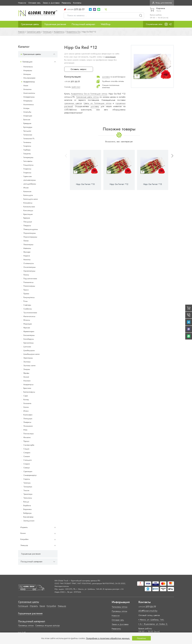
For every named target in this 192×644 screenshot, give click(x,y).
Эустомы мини (29, 365)
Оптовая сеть (34, 3)
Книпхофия (28, 415)
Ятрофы (26, 373)
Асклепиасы (29, 104)
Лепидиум (28, 419)
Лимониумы (28, 244)
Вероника (27, 509)
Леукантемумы (30, 233)
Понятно (141, 638)
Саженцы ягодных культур (48, 625)
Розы (25, 301)
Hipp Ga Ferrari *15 (153, 184)
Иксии (26, 188)
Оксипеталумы (29, 267)
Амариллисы (29, 82)
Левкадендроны (31, 229)
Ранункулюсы (29, 297)
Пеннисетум (28, 434)
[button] (171, 170)
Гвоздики (27, 131)
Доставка (106, 77)
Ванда (26, 502)
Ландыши (28, 222)
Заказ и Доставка (51, 3)
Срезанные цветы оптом (87, 97)
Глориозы (27, 169)
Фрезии (27, 328)
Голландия (27, 62)
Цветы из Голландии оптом (98, 103)
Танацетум (28, 487)
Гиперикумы (28, 157)
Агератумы (28, 70)
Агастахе (27, 381)
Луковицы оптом (26, 625)
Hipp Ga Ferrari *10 (85, 184)
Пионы (26, 275)
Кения (23, 533)
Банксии (27, 120)
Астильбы (27, 112)
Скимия (27, 456)
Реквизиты (66, 3)
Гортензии (27, 176)
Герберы (27, 150)
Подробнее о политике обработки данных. (108, 638)
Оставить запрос (79, 69)
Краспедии (28, 214)
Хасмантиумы (29, 335)
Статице (27, 468)
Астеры (26, 108)
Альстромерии (29, 78)
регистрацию (110, 57)
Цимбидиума (29, 350)
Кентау (26, 400)
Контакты (77, 3)
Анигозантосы (29, 93)
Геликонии (28, 135)
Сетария (27, 453)
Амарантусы (28, 384)
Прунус (26, 441)
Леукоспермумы (30, 237)
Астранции (28, 116)
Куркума (27, 218)
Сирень (27, 479)
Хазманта (27, 403)
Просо (26, 290)
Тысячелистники (30, 313)
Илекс (26, 411)
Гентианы (27, 142)
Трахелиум (28, 494)
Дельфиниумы (30, 180)
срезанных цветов (73, 103)
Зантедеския (29, 521)
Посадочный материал (83, 24)
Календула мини (31, 199)
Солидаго (27, 460)
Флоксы (27, 320)
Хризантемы (28, 343)
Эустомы (27, 362)
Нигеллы (27, 260)
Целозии (27, 347)
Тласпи (26, 490)
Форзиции (28, 324)
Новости (22, 3)
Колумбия (24, 539)
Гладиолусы (28, 165)
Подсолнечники (30, 279)
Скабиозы (28, 309)
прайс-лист (76, 87)
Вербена (27, 505)
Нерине (27, 256)
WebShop (106, 24)
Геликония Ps (29, 139)
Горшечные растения (55, 24)
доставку (95, 106)
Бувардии (27, 123)
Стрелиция (28, 471)
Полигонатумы (29, 286)
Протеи (26, 294)
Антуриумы (28, 101)
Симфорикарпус (30, 475)
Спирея (27, 464)
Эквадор (24, 545)
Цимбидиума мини (31, 354)
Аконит (26, 377)
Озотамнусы (29, 263)
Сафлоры (27, 305)
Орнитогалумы (29, 271)
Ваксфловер (28, 517)
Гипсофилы (28, 161)
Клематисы (28, 203)
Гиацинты (27, 154)
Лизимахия (28, 426)
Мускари (27, 252)
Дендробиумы (30, 184)
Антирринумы (29, 97)
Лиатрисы (27, 422)
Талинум (27, 483)
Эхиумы (27, 369)
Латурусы (27, 225)
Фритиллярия (29, 331)
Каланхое (27, 191)
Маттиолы (27, 248)
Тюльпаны (28, 498)
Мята (25, 430)
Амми (26, 85)
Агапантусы (28, 67)
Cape (26, 396)
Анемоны (27, 89)
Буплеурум (28, 127)
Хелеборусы (29, 339)
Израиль (24, 527)
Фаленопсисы (29, 316)
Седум (26, 449)
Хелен (26, 407)
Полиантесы (28, 282)
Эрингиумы (28, 358)
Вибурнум (27, 513)
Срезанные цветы (30, 24)
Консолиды (28, 210)
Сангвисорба (29, 445)
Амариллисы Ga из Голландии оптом (89, 94)
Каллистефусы (29, 392)
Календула (28, 195)
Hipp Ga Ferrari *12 (119, 184)
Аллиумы (27, 74)
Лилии (26, 241)
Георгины (27, 146)
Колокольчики (29, 207)
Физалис (27, 437)
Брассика (27, 388)
